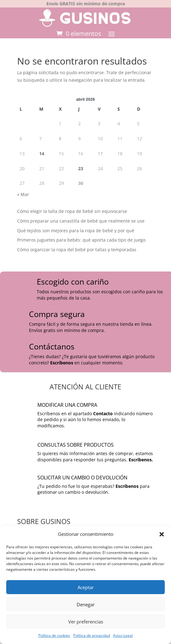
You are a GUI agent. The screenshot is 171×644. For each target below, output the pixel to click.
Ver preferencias (86, 622)
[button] (162, 534)
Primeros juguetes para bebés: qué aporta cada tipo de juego (81, 240)
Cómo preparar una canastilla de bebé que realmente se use (81, 221)
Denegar (86, 604)
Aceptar (86, 587)
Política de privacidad (92, 635)
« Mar (23, 194)
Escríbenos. (141, 460)
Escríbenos (62, 363)
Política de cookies (54, 635)
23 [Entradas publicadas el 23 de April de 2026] (81, 168)
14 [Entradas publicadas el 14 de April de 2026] (42, 154)
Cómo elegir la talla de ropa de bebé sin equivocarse (72, 211)
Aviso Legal (123, 635)
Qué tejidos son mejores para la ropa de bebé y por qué (76, 231)
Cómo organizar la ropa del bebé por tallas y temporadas (77, 250)
